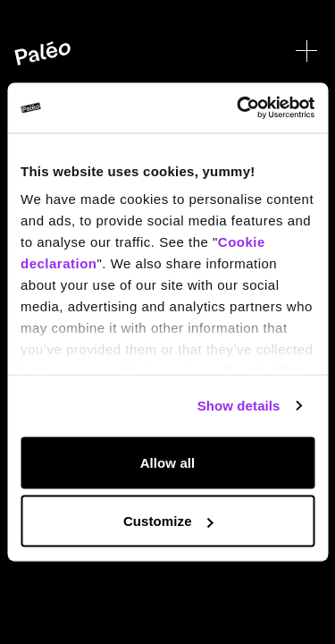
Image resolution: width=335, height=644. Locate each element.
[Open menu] (306, 51)
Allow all (168, 462)
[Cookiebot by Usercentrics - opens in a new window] (239, 108)
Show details (239, 406)
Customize (168, 521)
